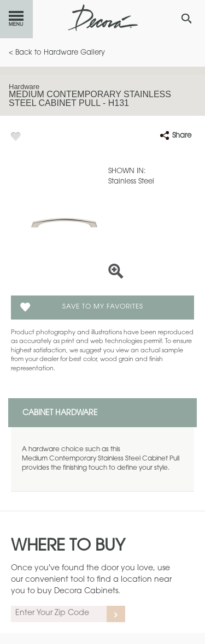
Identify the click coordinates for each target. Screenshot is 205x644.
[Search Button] (186, 19)
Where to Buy (68, 547)
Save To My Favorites (103, 307)
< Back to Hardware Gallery (57, 53)
